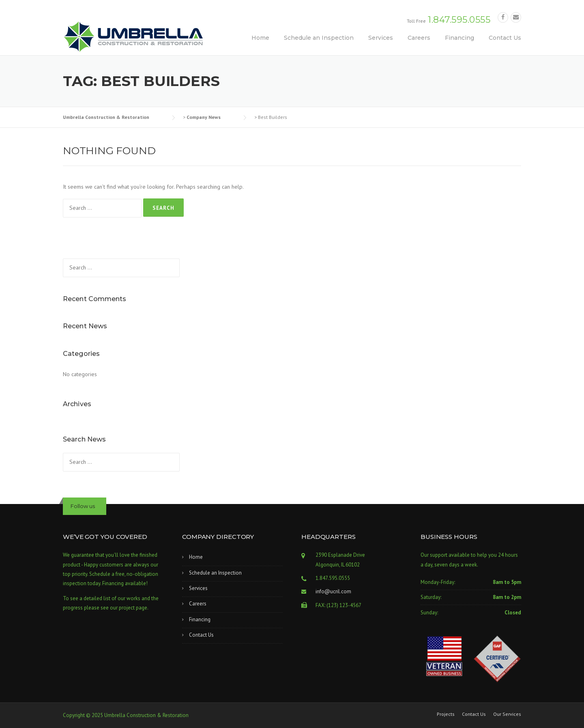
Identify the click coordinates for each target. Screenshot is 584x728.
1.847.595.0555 (459, 20)
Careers (419, 38)
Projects (446, 714)
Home (260, 38)
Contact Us (505, 38)
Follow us (83, 506)
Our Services (507, 714)
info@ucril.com (333, 591)
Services (381, 38)
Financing (459, 38)
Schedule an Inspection (319, 38)
